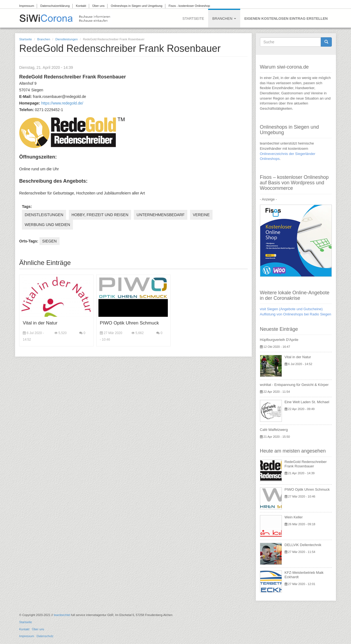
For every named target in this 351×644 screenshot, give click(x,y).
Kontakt (81, 6)
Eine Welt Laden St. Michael (307, 402)
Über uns (99, 6)
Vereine (201, 215)
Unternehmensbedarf (161, 215)
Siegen (49, 241)
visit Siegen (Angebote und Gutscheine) (291, 309)
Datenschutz (45, 636)
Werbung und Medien (47, 225)
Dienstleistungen (66, 39)
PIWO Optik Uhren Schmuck (129, 323)
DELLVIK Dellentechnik (303, 545)
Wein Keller (294, 517)
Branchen (224, 19)
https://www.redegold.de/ (62, 103)
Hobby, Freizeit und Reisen (100, 215)
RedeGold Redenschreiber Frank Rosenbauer (306, 464)
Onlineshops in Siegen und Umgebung (137, 6)
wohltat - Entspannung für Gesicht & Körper (294, 385)
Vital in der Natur (40, 323)
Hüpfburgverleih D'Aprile (279, 340)
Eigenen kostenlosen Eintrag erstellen (286, 19)
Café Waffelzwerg (274, 430)
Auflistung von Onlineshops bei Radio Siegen (296, 314)
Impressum (27, 6)
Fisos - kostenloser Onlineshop (189, 6)
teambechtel (62, 615)
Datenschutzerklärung (55, 6)
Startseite (193, 19)
